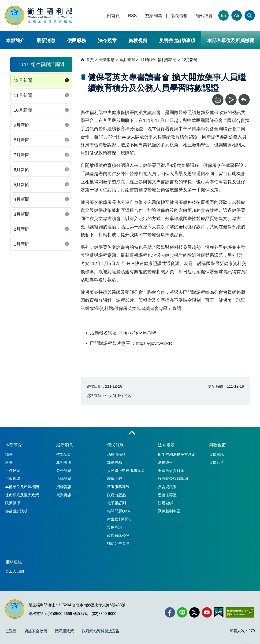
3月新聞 (22, 214)
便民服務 (77, 40)
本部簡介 (15, 40)
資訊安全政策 (36, 631)
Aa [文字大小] (237, 15)
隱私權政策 (64, 631)
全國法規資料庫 (171, 471)
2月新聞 (22, 229)
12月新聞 (23, 80)
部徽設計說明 (16, 511)
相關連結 (14, 562)
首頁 (90, 60)
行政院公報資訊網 (173, 479)
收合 (132, 433)
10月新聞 (23, 110)
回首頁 (113, 16)
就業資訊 (64, 495)
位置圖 (11, 631)
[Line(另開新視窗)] (182, 612)
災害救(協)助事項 (177, 40)
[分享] (231, 100)
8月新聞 (22, 140)
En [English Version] (223, 15)
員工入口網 (15, 571)
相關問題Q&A (119, 511)
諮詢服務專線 (118, 487)
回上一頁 (244, 96)
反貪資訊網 (167, 487)
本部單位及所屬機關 (22, 487)
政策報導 (13, 503)
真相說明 (64, 462)
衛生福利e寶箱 (119, 519)
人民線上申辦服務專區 (126, 471)
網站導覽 (204, 16)
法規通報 (165, 462)
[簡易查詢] (250, 15)
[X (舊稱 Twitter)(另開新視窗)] (194, 612)
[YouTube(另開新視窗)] (207, 612)
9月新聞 (22, 125)
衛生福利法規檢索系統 (177, 454)
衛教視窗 (138, 40)
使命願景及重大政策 (22, 495)
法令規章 (107, 40)
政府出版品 (116, 495)
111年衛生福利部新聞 (158, 60)
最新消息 (46, 40)
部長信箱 (179, 16)
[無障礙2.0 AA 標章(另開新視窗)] (240, 612)
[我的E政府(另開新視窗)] (219, 612)
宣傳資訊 (216, 454)
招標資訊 (64, 487)
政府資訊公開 (118, 535)
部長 (9, 454)
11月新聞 (23, 95)
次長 (9, 462)
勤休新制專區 (169, 511)
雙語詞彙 (154, 16)
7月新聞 (22, 155)
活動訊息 (64, 479)
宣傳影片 (216, 462)
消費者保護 (116, 454)
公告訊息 (64, 471)
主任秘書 (13, 471)
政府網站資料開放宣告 (101, 631)
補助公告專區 (118, 543)
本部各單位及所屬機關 (231, 40)
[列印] (218, 100)
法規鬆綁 (165, 503)
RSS (132, 16)
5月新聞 (22, 185)
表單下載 (115, 479)
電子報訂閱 (116, 503)
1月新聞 (22, 244)
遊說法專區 (167, 495)
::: (2, 2)
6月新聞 (22, 170)
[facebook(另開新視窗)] (170, 612)
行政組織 (13, 479)
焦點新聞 (127, 60)
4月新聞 (22, 199)
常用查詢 (115, 527)
